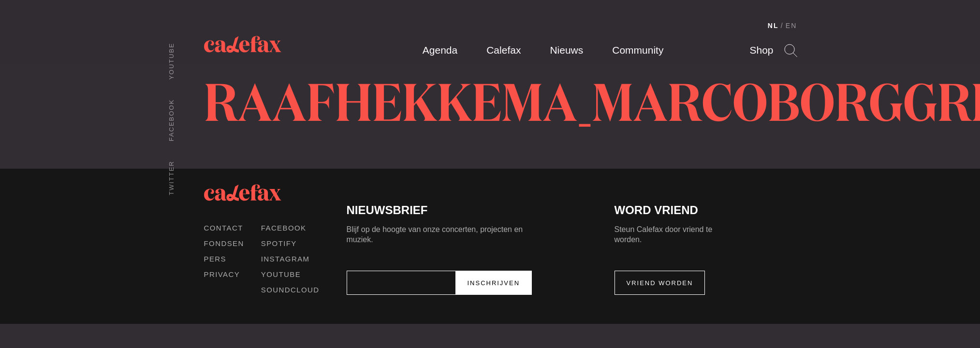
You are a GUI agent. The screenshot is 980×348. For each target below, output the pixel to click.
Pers (215, 259)
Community (638, 50)
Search (791, 51)
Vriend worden (660, 283)
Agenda (440, 50)
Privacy (222, 274)
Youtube (171, 61)
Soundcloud (290, 290)
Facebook (171, 120)
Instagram (285, 259)
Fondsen (224, 243)
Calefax (504, 50)
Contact (224, 228)
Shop (761, 50)
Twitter (171, 178)
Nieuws (566, 50)
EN (791, 26)
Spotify (279, 243)
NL (773, 26)
